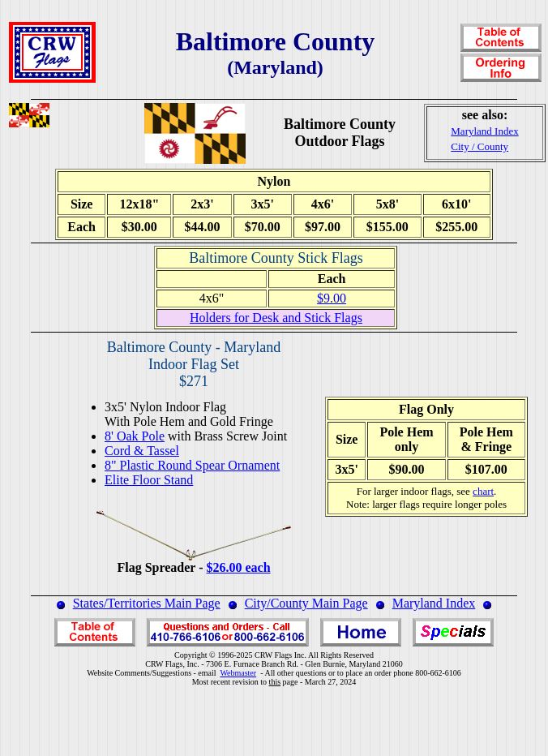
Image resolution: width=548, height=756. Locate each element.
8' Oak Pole (135, 436)
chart (483, 491)
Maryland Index (434, 603)
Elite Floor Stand (149, 480)
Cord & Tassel (142, 451)
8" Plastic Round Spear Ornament (192, 465)
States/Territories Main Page (147, 603)
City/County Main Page (306, 603)
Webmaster (238, 673)
